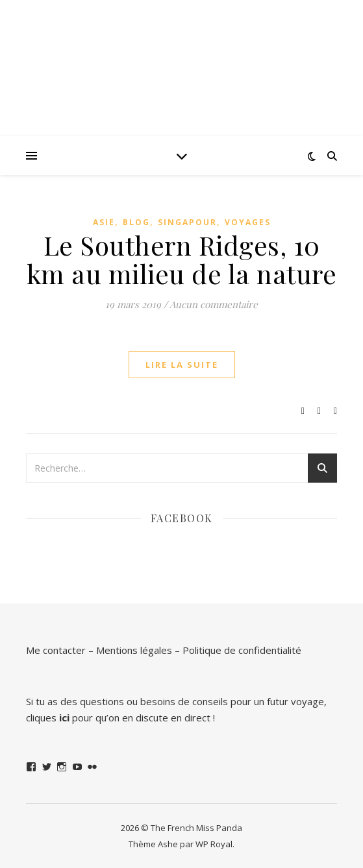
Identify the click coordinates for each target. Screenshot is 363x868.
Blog (136, 222)
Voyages (248, 222)
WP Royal (214, 844)
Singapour (187, 222)
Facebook (182, 518)
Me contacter (56, 650)
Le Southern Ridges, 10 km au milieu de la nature (182, 259)
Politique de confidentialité (242, 650)
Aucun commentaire (214, 304)
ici (64, 717)
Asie (104, 222)
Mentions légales (134, 650)
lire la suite (182, 365)
